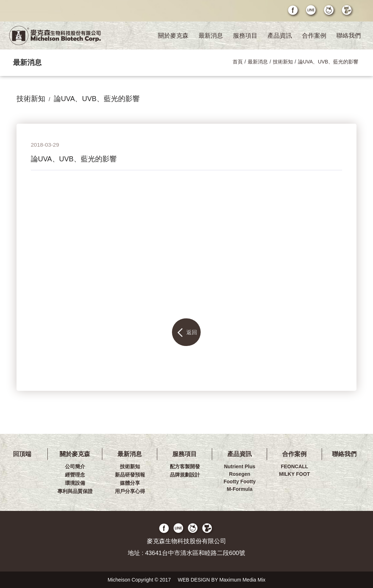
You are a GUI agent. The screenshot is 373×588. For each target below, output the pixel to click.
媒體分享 (130, 483)
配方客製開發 (185, 466)
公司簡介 (75, 466)
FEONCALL (294, 466)
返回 (186, 333)
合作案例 (314, 36)
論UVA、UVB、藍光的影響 (328, 62)
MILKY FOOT (294, 474)
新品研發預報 (130, 475)
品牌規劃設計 (185, 475)
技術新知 (283, 62)
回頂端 (22, 454)
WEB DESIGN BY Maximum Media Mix (222, 580)
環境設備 (75, 483)
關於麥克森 (173, 36)
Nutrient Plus (240, 466)
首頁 (238, 62)
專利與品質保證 (75, 491)
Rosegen (240, 474)
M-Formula (240, 489)
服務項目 (245, 36)
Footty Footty (240, 482)
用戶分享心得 (130, 491)
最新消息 (211, 36)
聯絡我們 (349, 36)
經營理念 (75, 475)
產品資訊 (280, 36)
